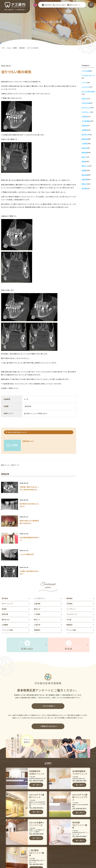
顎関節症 (70, 575)
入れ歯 (69, 570)
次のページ (15, 465)
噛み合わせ (6, 570)
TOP (3, 48)
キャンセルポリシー (53, 857)
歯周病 (4, 559)
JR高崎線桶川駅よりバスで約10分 (24, 861)
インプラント (71, 559)
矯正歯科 (5, 548)
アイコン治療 (71, 581)
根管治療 (22, 48)
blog (9, 48)
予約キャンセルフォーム (83, 842)
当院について (51, 832)
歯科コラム (81, 832)
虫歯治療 (37, 553)
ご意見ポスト (81, 838)
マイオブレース (72, 564)
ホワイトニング (8, 553)
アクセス (49, 853)
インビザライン (40, 548)
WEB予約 (46, 5)
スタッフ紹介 (51, 838)
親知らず (37, 559)
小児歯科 (37, 564)
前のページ (5, 465)
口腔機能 (5, 575)
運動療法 (37, 581)
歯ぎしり (37, 570)
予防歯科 (70, 553)
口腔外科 (37, 575)
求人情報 (80, 835)
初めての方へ (72, 5)
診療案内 (49, 844)
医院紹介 (49, 841)
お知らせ (80, 829)
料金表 (49, 850)
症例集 (15, 48)
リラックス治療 (8, 581)
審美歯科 (70, 548)
